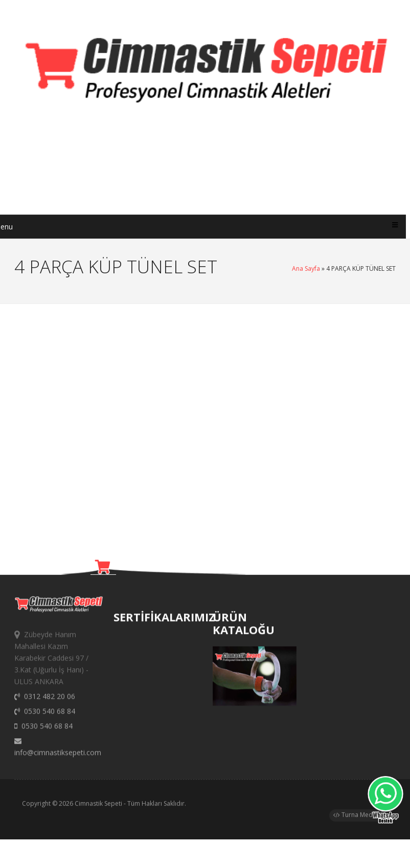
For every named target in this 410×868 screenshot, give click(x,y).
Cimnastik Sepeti (98, 806)
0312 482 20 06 (45, 701)
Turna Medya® (359, 817)
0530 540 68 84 (45, 715)
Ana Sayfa (306, 268)
